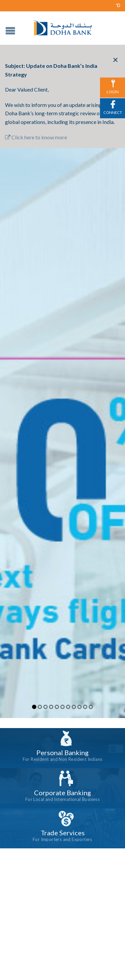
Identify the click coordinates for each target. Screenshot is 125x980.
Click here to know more (36, 137)
